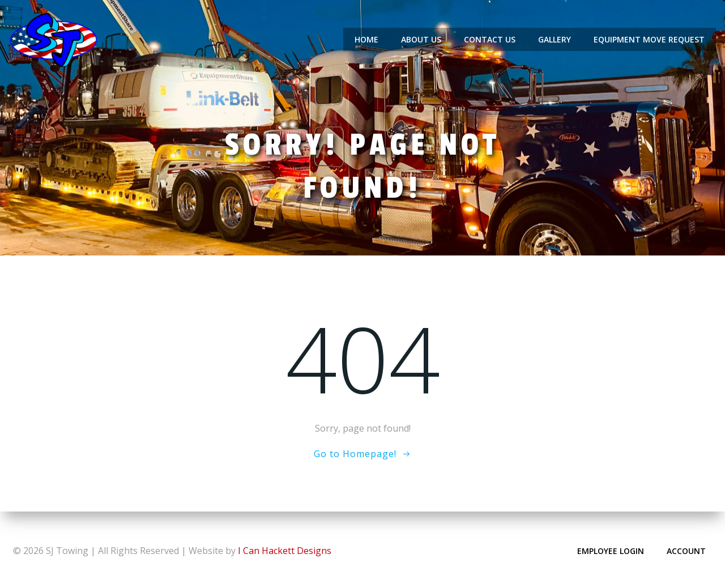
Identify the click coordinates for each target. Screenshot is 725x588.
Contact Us (490, 39)
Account (686, 550)
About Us (422, 39)
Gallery (555, 39)
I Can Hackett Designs (285, 550)
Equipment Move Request (650, 39)
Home (367, 39)
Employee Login (610, 550)
